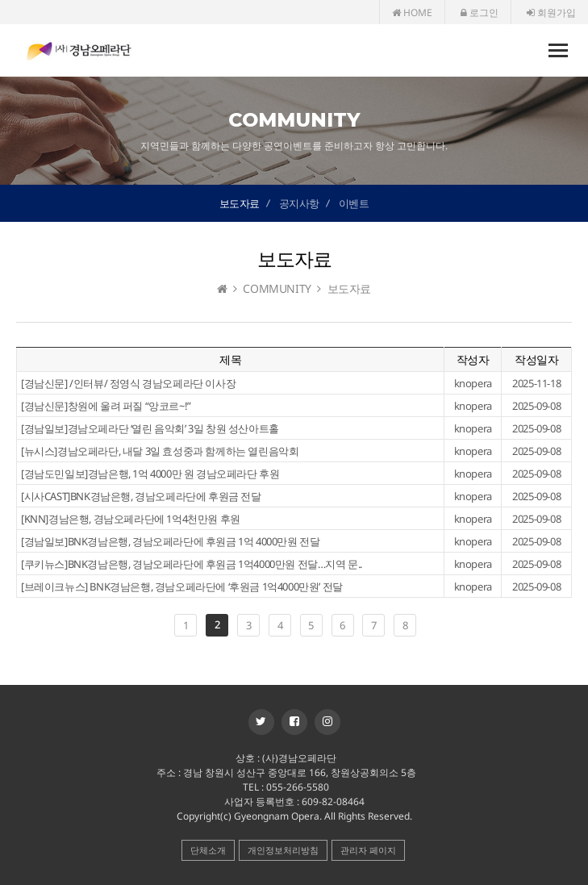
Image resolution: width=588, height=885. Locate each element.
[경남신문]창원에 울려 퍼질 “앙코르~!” (106, 406)
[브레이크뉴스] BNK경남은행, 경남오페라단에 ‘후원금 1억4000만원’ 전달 (182, 587)
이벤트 (354, 203)
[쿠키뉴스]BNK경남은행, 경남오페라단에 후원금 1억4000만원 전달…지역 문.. (192, 564)
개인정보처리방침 (283, 850)
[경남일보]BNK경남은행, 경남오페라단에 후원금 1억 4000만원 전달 (170, 541)
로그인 (480, 13)
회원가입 (551, 13)
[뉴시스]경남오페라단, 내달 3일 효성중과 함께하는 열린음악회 (160, 451)
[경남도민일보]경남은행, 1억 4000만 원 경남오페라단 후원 (150, 474)
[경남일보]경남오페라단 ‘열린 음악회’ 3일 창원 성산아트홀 (150, 428)
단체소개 (208, 850)
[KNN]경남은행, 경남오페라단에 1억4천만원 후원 (131, 519)
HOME (412, 13)
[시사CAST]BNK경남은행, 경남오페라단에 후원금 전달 (141, 496)
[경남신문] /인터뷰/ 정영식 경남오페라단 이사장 (128, 383)
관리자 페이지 (368, 850)
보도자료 (240, 203)
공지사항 (299, 203)
